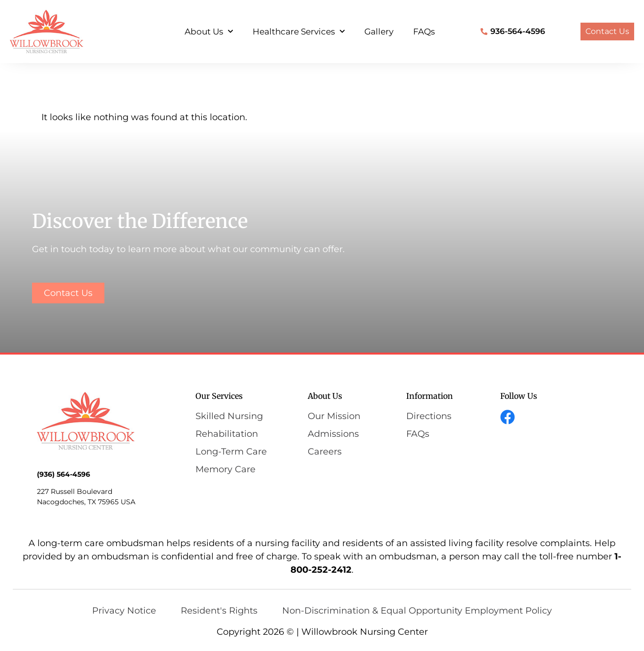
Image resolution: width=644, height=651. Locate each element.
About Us (209, 32)
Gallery (379, 32)
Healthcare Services (299, 32)
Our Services (219, 396)
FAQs (424, 32)
